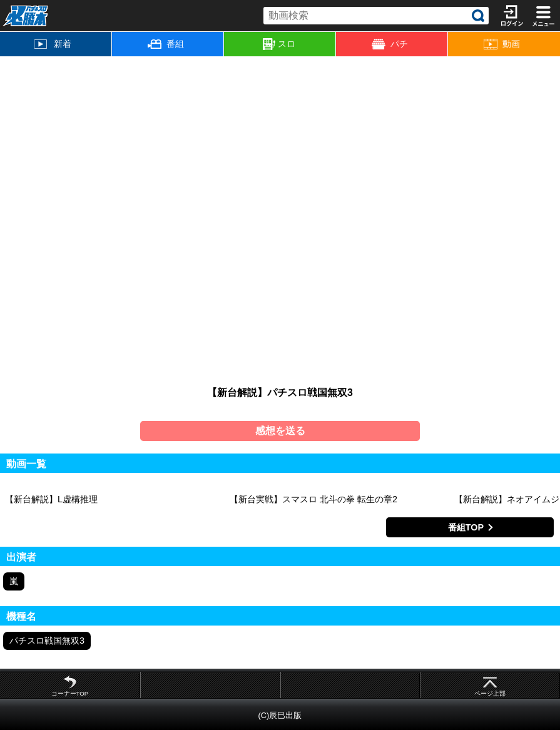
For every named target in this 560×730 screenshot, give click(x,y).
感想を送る (280, 431)
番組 (165, 44)
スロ (279, 44)
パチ (389, 44)
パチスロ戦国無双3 (47, 641)
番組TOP (466, 527)
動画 (501, 44)
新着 (53, 44)
